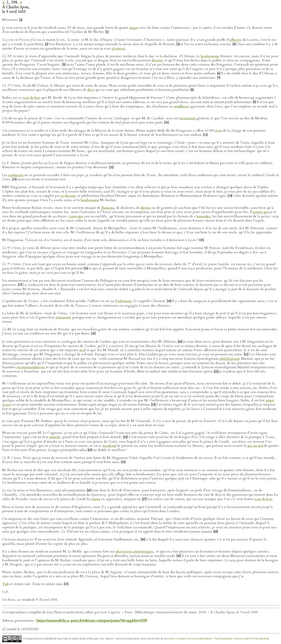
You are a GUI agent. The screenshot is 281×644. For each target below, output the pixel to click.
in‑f (83, 350)
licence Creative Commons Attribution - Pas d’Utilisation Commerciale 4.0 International (218, 638)
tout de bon (32, 98)
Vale (5, 584)
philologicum (230, 359)
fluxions (108, 208)
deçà (91, 90)
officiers (235, 40)
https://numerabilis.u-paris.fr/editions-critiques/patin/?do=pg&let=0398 (92, 621)
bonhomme (210, 56)
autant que (261, 212)
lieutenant (187, 118)
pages (134, 28)
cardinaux (16, 175)
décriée (157, 60)
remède (54, 437)
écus (219, 131)
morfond (109, 446)
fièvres (146, 208)
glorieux (118, 48)
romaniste (63, 317)
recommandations (31, 367)
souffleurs (182, 106)
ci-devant (68, 196)
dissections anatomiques (135, 551)
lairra (96, 499)
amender (203, 216)
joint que (76, 216)
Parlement (123, 301)
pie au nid (255, 446)
